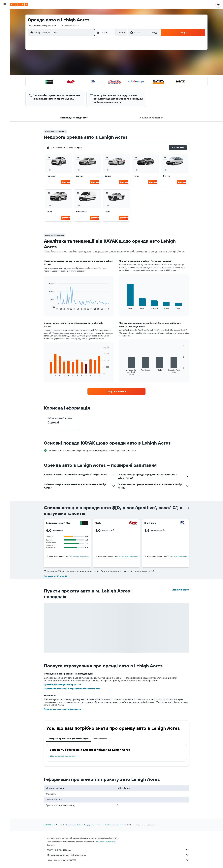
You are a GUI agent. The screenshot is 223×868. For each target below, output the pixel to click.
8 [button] (100, 66)
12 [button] (80, 73)
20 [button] (86, 80)
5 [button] (80, 66)
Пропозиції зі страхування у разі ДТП (62, 685)
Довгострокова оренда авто (63, 756)
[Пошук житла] (5, 19)
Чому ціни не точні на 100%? (118, 860)
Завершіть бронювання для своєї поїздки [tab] (68, 739)
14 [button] (93, 73)
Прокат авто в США (73, 825)
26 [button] (80, 86)
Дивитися (66, 182)
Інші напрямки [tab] (100, 739)
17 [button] (66, 80)
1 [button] (100, 59)
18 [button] (73, 80)
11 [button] (73, 73)
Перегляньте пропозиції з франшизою (63, 709)
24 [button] (66, 86)
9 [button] (107, 66)
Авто (60, 825)
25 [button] (73, 86)
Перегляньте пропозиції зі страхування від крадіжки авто (72, 689)
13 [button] (86, 73)
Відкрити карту (180, 590)
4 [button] (73, 66)
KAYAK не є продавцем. (118, 850)
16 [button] (107, 73)
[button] (5, 4)
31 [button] (66, 93)
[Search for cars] (5, 25)
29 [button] (100, 86)
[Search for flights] (5, 13)
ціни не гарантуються (107, 841)
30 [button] (107, 86)
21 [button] (93, 80)
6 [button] (86, 66)
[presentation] (188, 508)
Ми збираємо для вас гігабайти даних (118, 855)
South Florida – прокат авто (115, 825)
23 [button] (107, 80)
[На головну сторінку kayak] (19, 4)
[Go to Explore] (5, 33)
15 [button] (100, 73)
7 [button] (93, 66)
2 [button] (107, 59)
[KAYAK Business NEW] (5, 45)
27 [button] (86, 86)
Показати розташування (79, 556)
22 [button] (100, 80)
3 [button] (66, 66)
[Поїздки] (5, 53)
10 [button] (66, 73)
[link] (116, 391)
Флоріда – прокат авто (93, 825)
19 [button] (80, 80)
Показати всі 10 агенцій (55, 576)
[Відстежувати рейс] (5, 39)
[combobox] (41, 26)
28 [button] (93, 86)
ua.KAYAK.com (49, 825)
